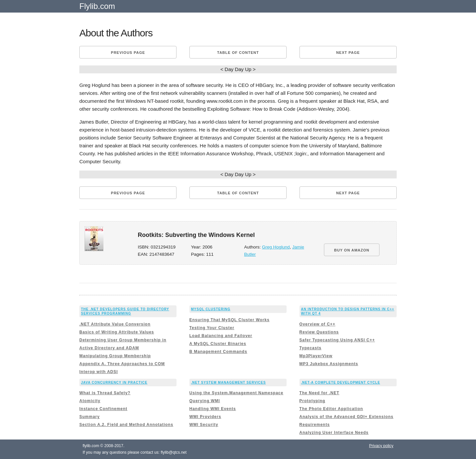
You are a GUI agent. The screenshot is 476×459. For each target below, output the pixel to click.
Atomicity (90, 401)
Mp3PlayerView (316, 356)
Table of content (238, 53)
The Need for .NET (319, 393)
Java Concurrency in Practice (114, 382)
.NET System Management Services (228, 382)
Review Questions (319, 332)
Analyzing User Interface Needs (334, 433)
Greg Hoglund (276, 247)
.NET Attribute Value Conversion (115, 324)
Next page (348, 53)
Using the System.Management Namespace (236, 393)
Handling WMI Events (213, 409)
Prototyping (312, 401)
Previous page (128, 53)
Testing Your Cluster (212, 328)
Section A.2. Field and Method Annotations (126, 425)
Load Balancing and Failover (221, 336)
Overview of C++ (317, 324)
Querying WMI (205, 401)
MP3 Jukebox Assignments (329, 364)
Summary (90, 417)
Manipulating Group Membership (115, 356)
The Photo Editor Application (331, 409)
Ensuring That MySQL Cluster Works (230, 320)
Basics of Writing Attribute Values (117, 332)
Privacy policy (381, 446)
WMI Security (204, 425)
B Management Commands (218, 352)
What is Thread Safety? (105, 393)
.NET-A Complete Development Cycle (341, 382)
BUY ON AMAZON (352, 250)
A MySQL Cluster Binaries (218, 344)
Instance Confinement (103, 409)
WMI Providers (205, 417)
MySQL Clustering (211, 309)
